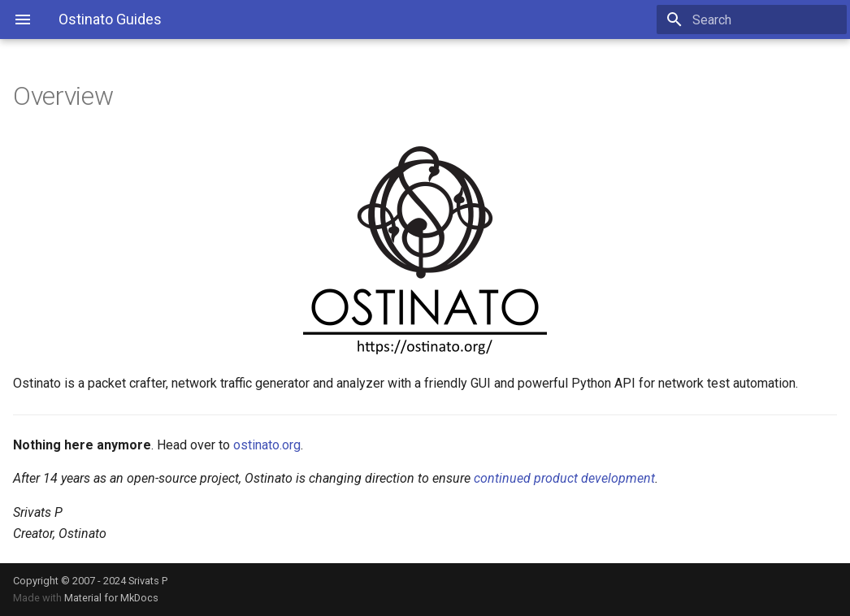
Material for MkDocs (111, 598)
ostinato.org (267, 445)
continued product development (564, 478)
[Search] (752, 20)
